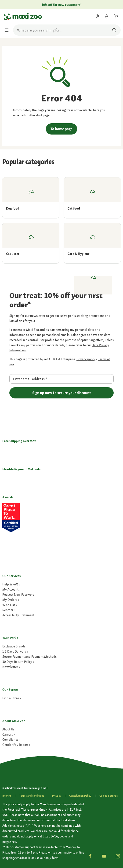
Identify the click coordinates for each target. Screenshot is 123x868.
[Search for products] (114, 30)
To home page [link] (61, 129)
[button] (90, 856)
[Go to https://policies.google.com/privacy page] (86, 359)
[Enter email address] (61, 379)
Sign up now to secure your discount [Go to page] (62, 393)
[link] (97, 16)
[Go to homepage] (8, 17)
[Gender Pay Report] (16, 745)
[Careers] (9, 734)
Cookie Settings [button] (109, 796)
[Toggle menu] (8, 30)
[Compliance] (11, 740)
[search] (67, 30)
